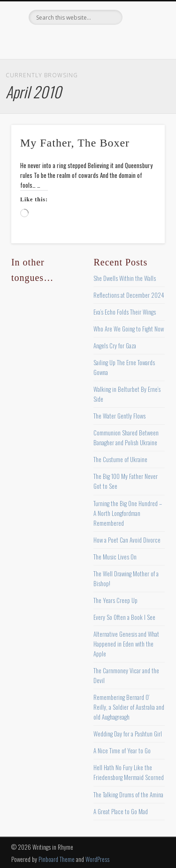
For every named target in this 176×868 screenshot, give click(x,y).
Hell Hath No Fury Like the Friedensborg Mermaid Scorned (129, 772)
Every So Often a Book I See (124, 617)
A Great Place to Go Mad (121, 811)
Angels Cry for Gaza (115, 346)
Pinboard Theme (57, 859)
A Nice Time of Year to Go (122, 750)
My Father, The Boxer (75, 143)
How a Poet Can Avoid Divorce (127, 540)
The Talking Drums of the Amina (128, 794)
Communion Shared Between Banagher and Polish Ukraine (126, 438)
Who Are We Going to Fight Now (129, 329)
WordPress (97, 859)
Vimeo (106, 41)
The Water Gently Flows (119, 416)
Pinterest (87, 41)
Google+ (125, 41)
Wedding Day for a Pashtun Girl (128, 734)
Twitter (68, 41)
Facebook (48, 41)
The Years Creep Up (115, 600)
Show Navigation (142, 84)
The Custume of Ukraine (120, 459)
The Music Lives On (115, 557)
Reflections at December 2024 (129, 295)
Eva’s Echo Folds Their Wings (125, 312)
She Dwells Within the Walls (125, 278)
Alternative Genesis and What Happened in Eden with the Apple (126, 644)
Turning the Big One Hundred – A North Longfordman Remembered (128, 513)
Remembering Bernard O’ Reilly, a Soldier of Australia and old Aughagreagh (129, 707)
